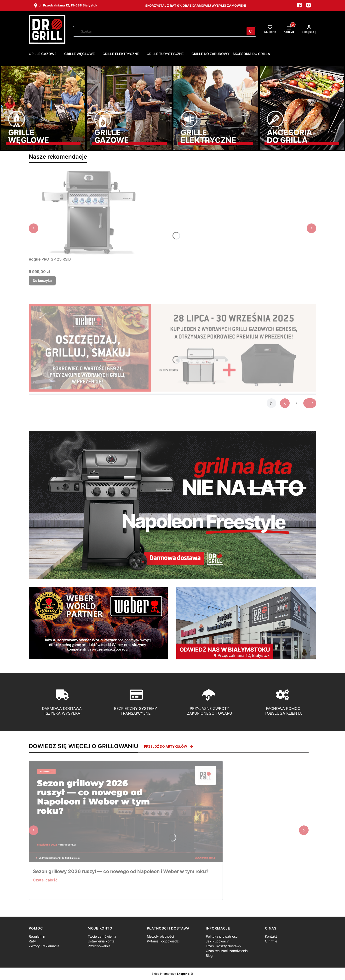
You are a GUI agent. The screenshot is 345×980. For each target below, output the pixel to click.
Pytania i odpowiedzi (163, 941)
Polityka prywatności (222, 936)
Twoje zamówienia (102, 936)
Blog (209, 955)
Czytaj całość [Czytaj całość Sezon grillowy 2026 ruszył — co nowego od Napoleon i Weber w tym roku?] (45, 880)
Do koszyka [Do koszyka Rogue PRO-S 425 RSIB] (42, 281)
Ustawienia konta (101, 941)
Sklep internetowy (171, 974)
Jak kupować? (217, 941)
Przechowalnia (99, 946)
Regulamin (37, 936)
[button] (251, 31)
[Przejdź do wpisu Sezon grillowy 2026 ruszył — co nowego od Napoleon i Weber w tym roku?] (126, 812)
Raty (32, 941)
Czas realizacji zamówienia (227, 951)
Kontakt (271, 936)
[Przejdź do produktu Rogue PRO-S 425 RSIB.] (89, 213)
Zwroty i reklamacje (44, 946)
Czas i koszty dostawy (224, 946)
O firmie (271, 941)
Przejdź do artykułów (169, 746)
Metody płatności (160, 936)
